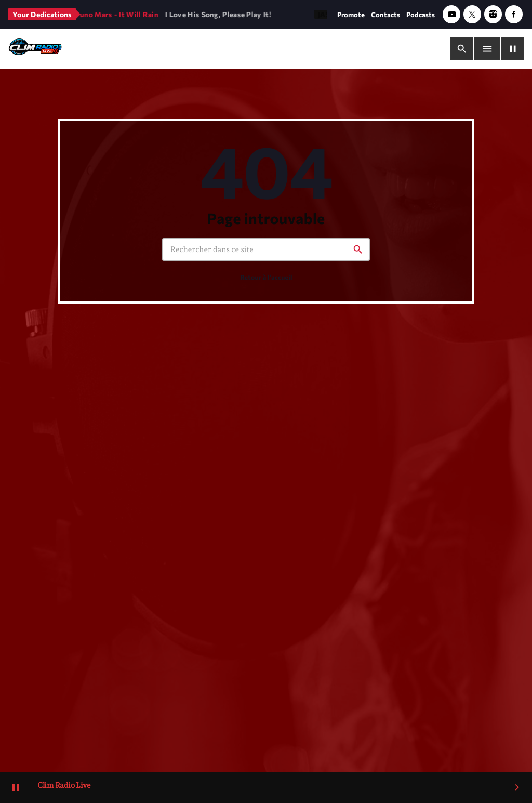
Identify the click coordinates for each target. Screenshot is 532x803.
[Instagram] (493, 14)
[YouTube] (451, 14)
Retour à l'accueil (266, 278)
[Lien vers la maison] (35, 49)
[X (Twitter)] (472, 14)
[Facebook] (514, 14)
